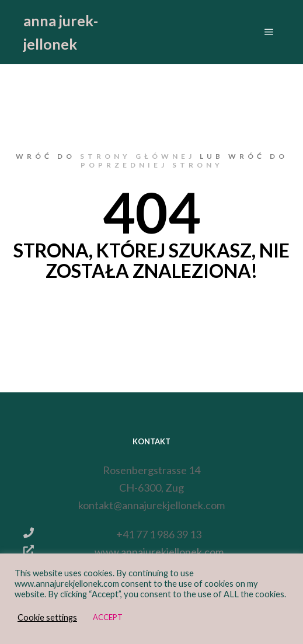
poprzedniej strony (152, 165)
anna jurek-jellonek (61, 32)
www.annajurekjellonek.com (123, 551)
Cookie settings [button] (47, 617)
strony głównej (137, 156)
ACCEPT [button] (108, 617)
